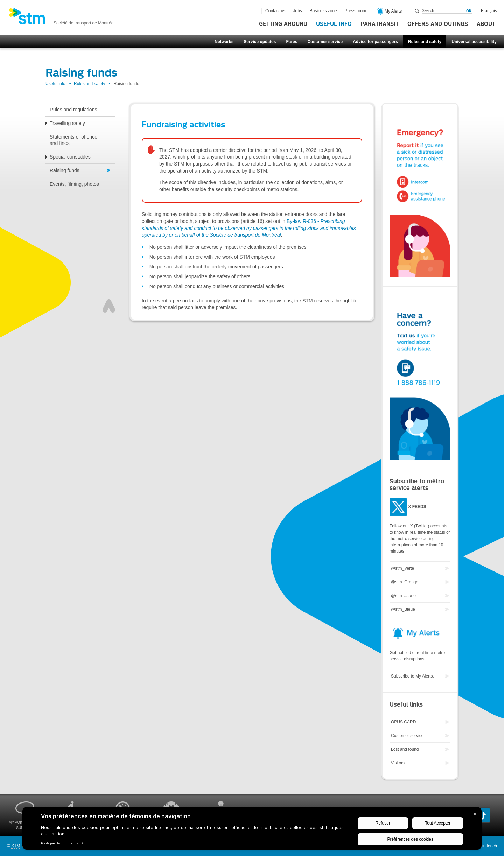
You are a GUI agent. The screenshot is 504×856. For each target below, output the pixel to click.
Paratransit (380, 24)
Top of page (109, 306)
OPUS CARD (403, 722)
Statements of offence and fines (73, 140)
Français (489, 11)
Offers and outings (438, 24)
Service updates (260, 42)
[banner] (62, 19)
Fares (292, 42)
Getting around (283, 24)
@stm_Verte (402, 568)
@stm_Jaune (403, 596)
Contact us (275, 11)
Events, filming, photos (74, 184)
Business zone (323, 11)
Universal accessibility (474, 42)
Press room (355, 11)
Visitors (398, 763)
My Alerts (390, 12)
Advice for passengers (375, 42)
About (486, 24)
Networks (224, 42)
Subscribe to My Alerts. (412, 676)
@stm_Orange (405, 582)
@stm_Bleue (403, 609)
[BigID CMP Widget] (252, 830)
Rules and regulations (73, 110)
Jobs (297, 11)
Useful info (334, 24)
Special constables (70, 157)
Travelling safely (67, 123)
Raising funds (65, 170)
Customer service (325, 42)
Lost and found (405, 749)
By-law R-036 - (249, 228)
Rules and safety (425, 42)
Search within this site (417, 11)
